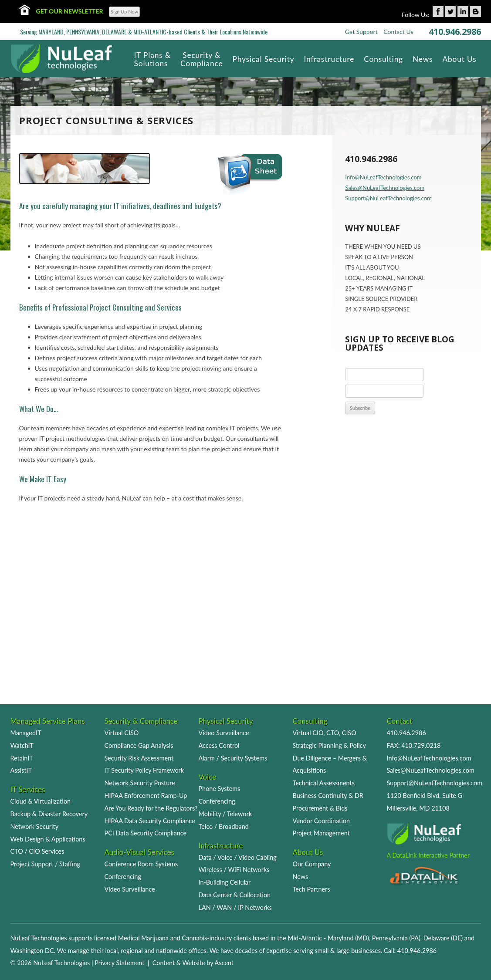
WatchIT (22, 745)
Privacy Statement (119, 963)
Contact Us (398, 32)
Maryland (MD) (348, 938)
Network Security (35, 826)
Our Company (312, 864)
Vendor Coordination (322, 821)
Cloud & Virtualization (41, 801)
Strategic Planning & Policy (329, 745)
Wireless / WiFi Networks (234, 870)
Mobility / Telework (225, 814)
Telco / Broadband (224, 826)
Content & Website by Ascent (193, 963)
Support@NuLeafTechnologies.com (388, 198)
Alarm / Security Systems (233, 758)
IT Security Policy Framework (144, 770)
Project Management (321, 833)
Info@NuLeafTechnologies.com (383, 177)
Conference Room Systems (141, 864)
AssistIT (21, 770)
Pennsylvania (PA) (396, 938)
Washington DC (32, 951)
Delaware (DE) (443, 938)
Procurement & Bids (320, 808)
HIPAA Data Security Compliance (150, 821)
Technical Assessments (324, 783)
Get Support (361, 32)
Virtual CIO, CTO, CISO (325, 733)
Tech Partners (312, 889)
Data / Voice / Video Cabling (238, 857)
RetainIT (22, 758)
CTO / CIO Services (37, 851)
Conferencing (123, 877)
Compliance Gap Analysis (139, 745)
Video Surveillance (130, 889)
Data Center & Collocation (235, 895)
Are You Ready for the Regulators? (151, 808)
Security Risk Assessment (139, 758)
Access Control (219, 745)
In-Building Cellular (225, 882)
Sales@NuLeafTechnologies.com (385, 188)
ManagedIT (26, 733)
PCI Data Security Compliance (146, 833)
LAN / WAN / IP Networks (235, 907)
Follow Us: (416, 15)
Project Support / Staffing (46, 864)
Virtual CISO (122, 733)
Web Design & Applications (48, 839)
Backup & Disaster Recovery (49, 814)
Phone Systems (220, 789)
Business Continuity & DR (328, 796)
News (301, 877)
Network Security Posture (140, 783)
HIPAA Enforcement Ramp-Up (146, 796)
